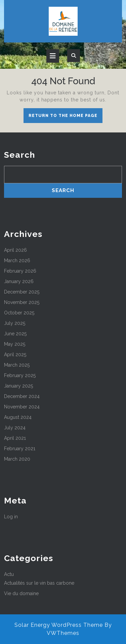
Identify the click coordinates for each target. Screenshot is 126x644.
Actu (9, 574)
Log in (11, 517)
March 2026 (17, 260)
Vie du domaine (21, 593)
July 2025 (15, 323)
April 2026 (15, 250)
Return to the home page (66, 117)
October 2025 (19, 313)
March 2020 (17, 459)
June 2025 (15, 334)
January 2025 (18, 386)
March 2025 (17, 365)
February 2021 (20, 449)
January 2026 (19, 281)
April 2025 (15, 355)
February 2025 (20, 375)
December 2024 (22, 396)
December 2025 (22, 292)
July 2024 (15, 428)
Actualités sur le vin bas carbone (39, 583)
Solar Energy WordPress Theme (59, 625)
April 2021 (15, 438)
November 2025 (22, 302)
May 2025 (15, 344)
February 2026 (20, 271)
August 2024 (18, 417)
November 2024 (22, 407)
